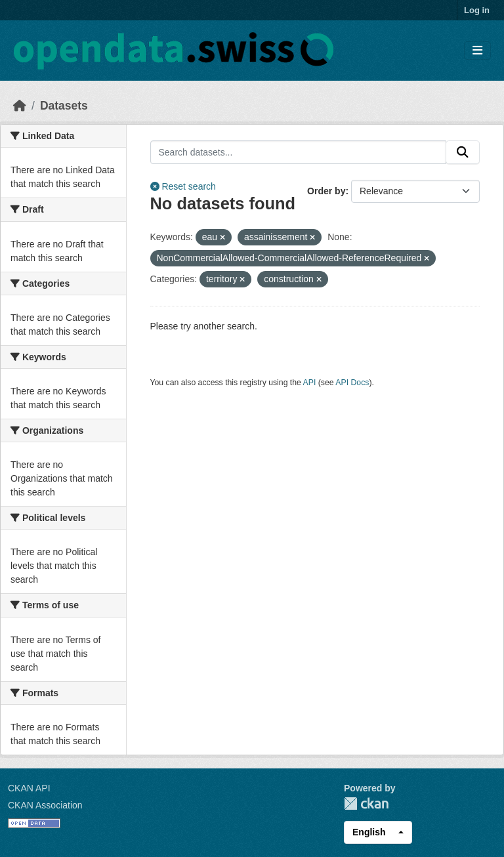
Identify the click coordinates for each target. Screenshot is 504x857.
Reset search (183, 186)
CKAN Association (45, 805)
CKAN (366, 804)
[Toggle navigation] (477, 51)
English (369, 832)
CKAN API (29, 788)
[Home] (20, 106)
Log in (477, 10)
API (310, 383)
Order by (326, 191)
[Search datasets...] (299, 152)
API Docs (352, 383)
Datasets (64, 106)
